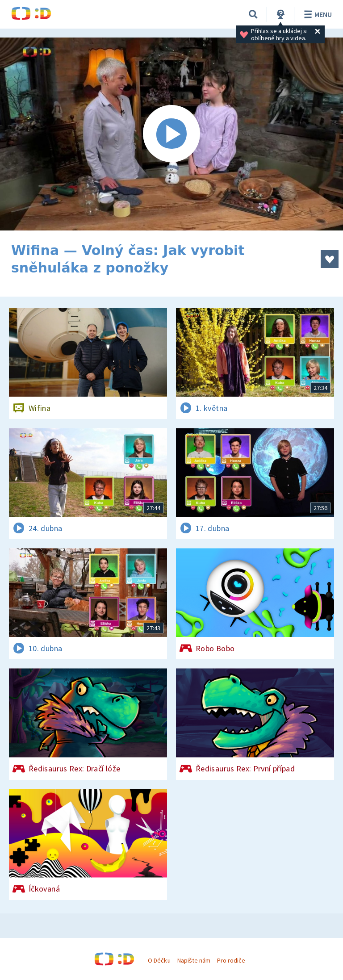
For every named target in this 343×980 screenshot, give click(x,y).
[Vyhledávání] (253, 14)
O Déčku (159, 960)
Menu (316, 14)
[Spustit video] (171, 134)
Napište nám (194, 960)
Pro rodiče (231, 960)
